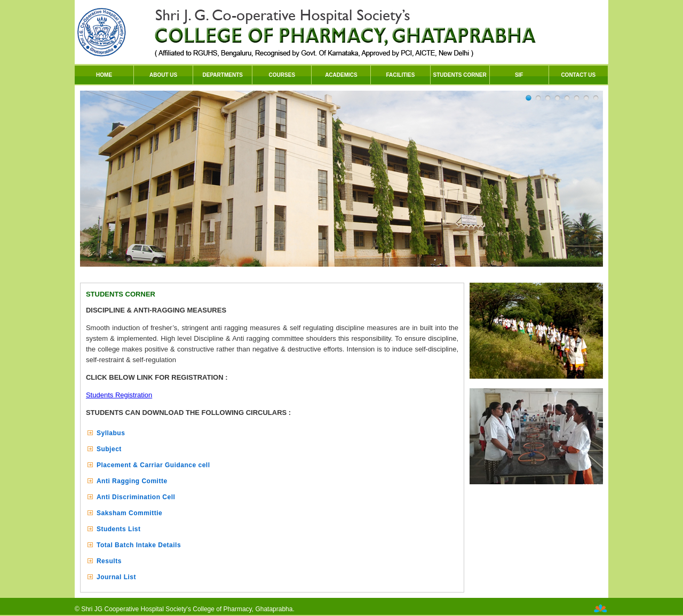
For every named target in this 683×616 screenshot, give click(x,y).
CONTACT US (578, 75)
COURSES (282, 75)
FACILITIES (401, 75)
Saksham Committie (129, 513)
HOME (104, 75)
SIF (519, 75)
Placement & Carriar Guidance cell (153, 465)
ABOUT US (163, 75)
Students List (119, 529)
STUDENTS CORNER (460, 75)
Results (109, 561)
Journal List (116, 577)
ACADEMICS (341, 75)
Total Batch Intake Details (139, 545)
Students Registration (119, 395)
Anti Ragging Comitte (132, 481)
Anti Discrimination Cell (136, 497)
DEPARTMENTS (223, 75)
